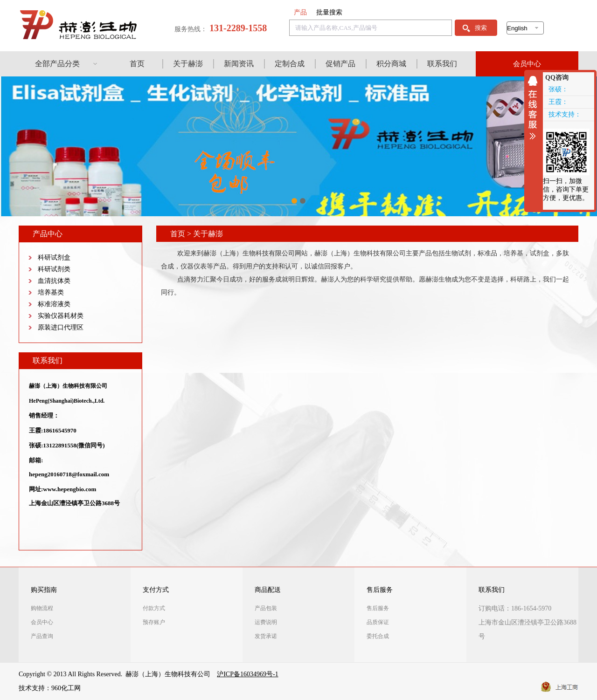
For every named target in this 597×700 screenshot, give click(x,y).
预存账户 (154, 622)
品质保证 (378, 622)
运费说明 (266, 622)
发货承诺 (266, 636)
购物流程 (42, 608)
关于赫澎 (188, 64)
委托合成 (378, 636)
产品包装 (266, 608)
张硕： (558, 89)
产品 (300, 12)
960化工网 (66, 688)
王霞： (558, 102)
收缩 (535, 108)
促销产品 (340, 64)
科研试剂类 (54, 269)
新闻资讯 (239, 64)
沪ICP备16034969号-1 (247, 674)
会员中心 (527, 64)
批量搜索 (329, 12)
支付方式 (156, 590)
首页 (137, 64)
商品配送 (268, 590)
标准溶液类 (54, 304)
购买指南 (44, 590)
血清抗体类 (54, 281)
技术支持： (565, 114)
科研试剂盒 (54, 257)
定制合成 (290, 64)
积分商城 (391, 64)
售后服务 (380, 590)
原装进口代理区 (61, 327)
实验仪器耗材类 (61, 316)
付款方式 (154, 608)
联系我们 (442, 64)
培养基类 (51, 292)
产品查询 (42, 636)
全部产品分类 (57, 64)
